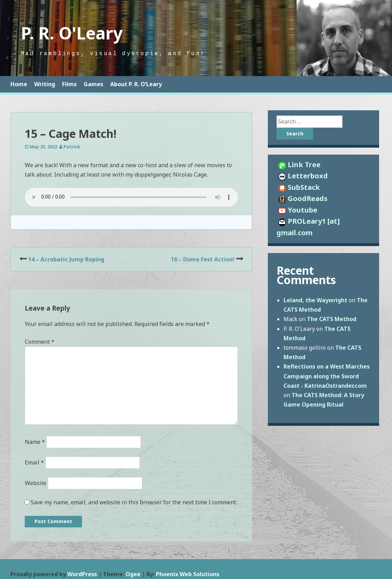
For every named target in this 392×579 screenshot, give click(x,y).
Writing (45, 84)
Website (36, 483)
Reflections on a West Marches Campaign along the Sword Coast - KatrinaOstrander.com (327, 376)
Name (35, 442)
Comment (40, 342)
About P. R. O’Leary (136, 84)
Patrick (72, 147)
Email (34, 462)
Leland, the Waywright (315, 300)
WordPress (82, 574)
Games (93, 84)
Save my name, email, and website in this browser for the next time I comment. (134, 502)
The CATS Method (332, 319)
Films (69, 84)
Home (19, 84)
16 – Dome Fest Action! (203, 259)
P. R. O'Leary (72, 33)
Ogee (133, 574)
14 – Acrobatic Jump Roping (66, 259)
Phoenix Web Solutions (188, 574)
